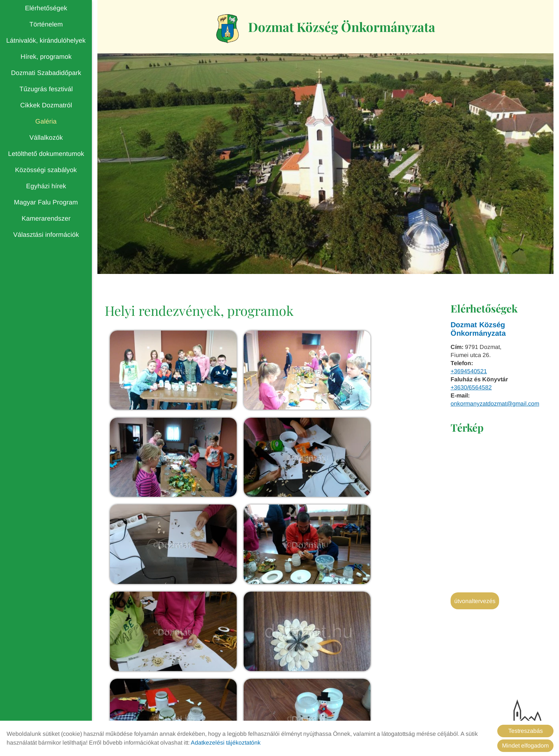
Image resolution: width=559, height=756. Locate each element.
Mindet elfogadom (525, 746)
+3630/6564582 (471, 388)
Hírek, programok (46, 57)
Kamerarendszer (46, 218)
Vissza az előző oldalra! (152, 669)
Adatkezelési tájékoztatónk (226, 743)
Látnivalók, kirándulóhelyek (46, 40)
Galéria (46, 121)
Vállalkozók (46, 138)
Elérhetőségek (46, 8)
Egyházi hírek (46, 186)
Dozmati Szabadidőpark (46, 73)
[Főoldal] (223, 29)
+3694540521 (469, 372)
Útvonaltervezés (475, 602)
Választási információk (46, 235)
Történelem (46, 24)
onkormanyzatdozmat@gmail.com (495, 405)
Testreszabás (526, 731)
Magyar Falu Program (46, 202)
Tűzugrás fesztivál (46, 89)
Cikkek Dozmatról (46, 105)
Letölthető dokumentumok (46, 154)
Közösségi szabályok (46, 170)
